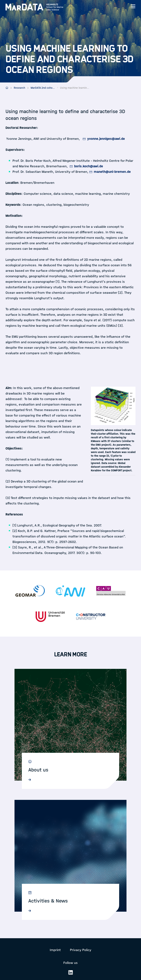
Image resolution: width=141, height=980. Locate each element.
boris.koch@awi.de (89, 166)
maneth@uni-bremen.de (112, 172)
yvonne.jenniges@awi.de (106, 139)
